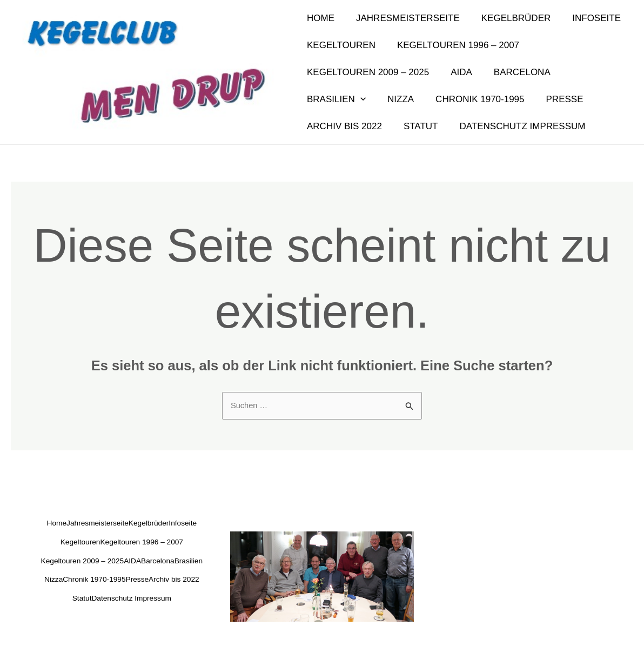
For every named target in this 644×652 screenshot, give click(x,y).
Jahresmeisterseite (403, 18)
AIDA (457, 72)
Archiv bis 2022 (551, 99)
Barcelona (514, 72)
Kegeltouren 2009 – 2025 (366, 72)
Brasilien (590, 72)
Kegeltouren (340, 45)
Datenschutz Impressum (421, 126)
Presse (476, 99)
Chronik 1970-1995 (394, 99)
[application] (614, 72)
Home (319, 18)
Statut (323, 126)
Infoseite (585, 18)
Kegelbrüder (508, 18)
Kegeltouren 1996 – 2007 (453, 45)
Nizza (318, 99)
